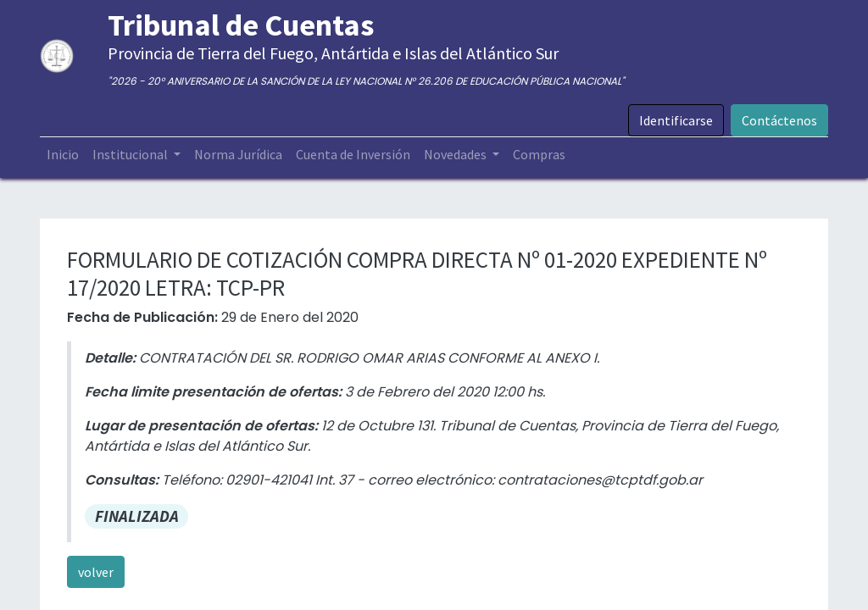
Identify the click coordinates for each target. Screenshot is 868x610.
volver (96, 572)
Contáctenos (779, 120)
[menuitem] (63, 154)
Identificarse (676, 120)
